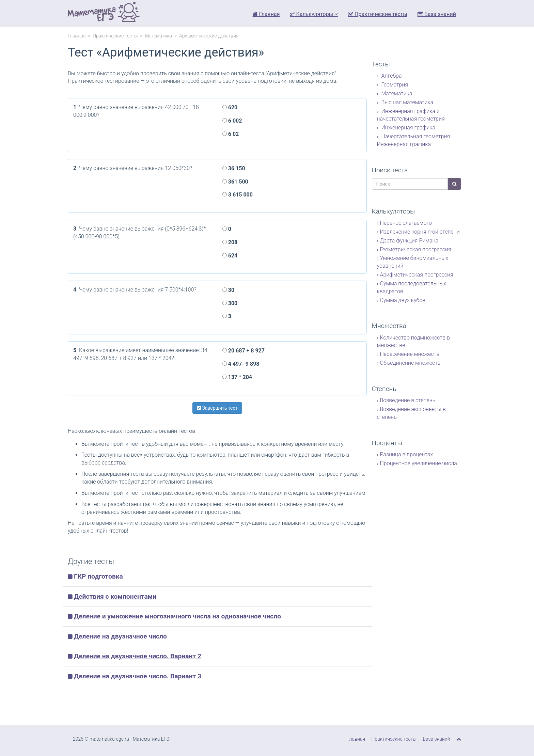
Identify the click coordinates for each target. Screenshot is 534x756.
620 (230, 107)
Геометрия (394, 85)
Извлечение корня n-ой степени (420, 232)
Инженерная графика (408, 128)
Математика (158, 36)
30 (228, 290)
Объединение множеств (410, 363)
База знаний (437, 14)
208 (230, 242)
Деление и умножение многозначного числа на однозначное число (177, 616)
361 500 (235, 182)
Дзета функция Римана (409, 241)
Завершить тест (217, 408)
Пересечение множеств (410, 354)
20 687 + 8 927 (244, 351)
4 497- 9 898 (241, 364)
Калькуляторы (314, 14)
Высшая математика (407, 102)
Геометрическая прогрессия (416, 249)
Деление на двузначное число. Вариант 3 (138, 676)
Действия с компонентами (115, 596)
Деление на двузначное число (120, 636)
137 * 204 (237, 377)
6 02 (231, 134)
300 (230, 303)
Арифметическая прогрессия (417, 275)
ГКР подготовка (98, 576)
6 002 (232, 121)
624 (230, 256)
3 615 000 (238, 195)
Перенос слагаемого (406, 223)
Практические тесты (378, 14)
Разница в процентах (407, 454)
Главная (266, 14)
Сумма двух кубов (403, 300)
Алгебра (391, 76)
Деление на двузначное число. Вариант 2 (138, 656)
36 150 (234, 168)
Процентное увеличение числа (419, 463)
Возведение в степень (408, 400)
